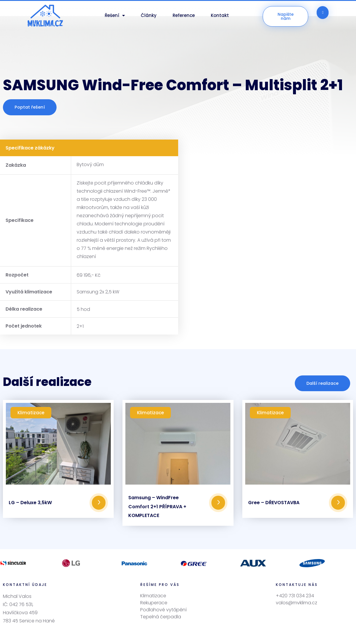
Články (149, 15)
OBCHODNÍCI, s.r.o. (239, 633)
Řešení (115, 16)
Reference (184, 15)
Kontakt (220, 15)
